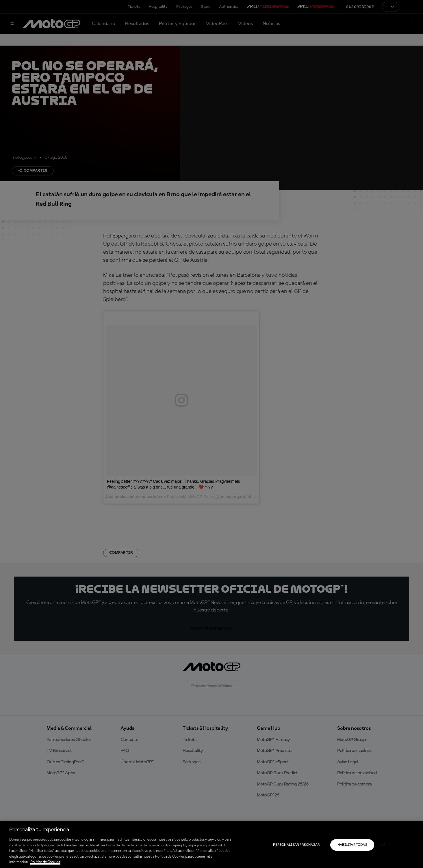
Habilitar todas (352, 845)
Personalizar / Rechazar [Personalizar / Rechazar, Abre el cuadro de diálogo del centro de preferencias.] (296, 845)
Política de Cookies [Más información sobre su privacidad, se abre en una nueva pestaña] (45, 862)
